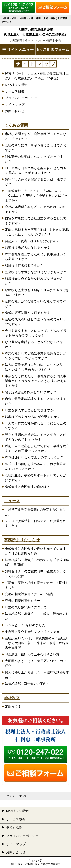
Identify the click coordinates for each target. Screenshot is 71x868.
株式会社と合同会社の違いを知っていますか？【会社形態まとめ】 (36, 551)
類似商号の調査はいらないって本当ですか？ (34, 159)
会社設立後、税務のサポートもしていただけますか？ (36, 478)
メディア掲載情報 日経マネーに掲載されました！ (36, 523)
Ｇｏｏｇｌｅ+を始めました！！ (28, 625)
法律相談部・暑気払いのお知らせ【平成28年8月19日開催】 (37, 562)
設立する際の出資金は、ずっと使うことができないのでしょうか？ (36, 437)
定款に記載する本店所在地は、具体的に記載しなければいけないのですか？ (37, 232)
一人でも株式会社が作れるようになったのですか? (36, 426)
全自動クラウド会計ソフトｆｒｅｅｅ (32, 632)
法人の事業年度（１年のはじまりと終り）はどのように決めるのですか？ (35, 367)
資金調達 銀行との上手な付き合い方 (32, 654)
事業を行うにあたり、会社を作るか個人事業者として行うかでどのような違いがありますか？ (36, 381)
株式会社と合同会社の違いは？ (27, 487)
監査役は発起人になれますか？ (28, 248)
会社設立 (12, 698)
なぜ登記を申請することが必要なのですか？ (34, 344)
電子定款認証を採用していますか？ (31, 392)
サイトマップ (15, 104)
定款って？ (13, 707)
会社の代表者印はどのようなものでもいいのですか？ (36, 322)
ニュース (12, 501)
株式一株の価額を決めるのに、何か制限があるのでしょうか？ (35, 466)
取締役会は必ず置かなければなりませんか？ (34, 281)
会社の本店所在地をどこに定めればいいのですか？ (36, 209)
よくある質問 (16, 125)
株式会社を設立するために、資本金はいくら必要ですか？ (36, 257)
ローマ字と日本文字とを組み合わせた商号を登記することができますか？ (36, 170)
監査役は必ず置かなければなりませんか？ (36, 272)
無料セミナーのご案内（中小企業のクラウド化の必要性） (36, 574)
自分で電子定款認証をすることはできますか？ (36, 401)
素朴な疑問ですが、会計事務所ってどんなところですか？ (36, 136)
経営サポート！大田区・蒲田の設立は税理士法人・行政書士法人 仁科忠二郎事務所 (37, 76)
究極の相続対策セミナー (23, 601)
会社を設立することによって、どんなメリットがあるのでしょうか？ (36, 333)
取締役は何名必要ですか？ (24, 265)
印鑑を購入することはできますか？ (31, 410)
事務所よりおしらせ (22, 540)
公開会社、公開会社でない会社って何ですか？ (35, 304)
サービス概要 (15, 91)
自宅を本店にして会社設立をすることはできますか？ (36, 221)
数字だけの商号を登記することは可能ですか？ (36, 182)
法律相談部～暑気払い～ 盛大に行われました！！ (37, 616)
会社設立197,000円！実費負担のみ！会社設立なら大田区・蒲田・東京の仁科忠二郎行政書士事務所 (37, 643)
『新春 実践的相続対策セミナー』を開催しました (37, 585)
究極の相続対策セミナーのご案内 (29, 594)
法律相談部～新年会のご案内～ (27, 684)
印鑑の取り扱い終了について (26, 607)
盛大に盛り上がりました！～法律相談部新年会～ (37, 675)
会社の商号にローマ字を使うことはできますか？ (36, 148)
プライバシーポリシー (21, 98)
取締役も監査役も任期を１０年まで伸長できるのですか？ (37, 292)
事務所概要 (14, 827)
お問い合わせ (15, 111)
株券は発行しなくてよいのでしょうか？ (34, 457)
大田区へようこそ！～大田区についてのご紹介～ (36, 663)
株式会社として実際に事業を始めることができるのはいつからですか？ (36, 356)
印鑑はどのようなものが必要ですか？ (33, 417)
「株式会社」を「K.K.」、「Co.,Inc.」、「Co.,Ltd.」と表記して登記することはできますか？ (36, 195)
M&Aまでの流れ (17, 85)
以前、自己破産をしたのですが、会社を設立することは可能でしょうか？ (37, 448)
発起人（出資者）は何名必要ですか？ (32, 241)
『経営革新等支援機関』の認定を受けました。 (35, 512)
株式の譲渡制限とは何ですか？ (27, 313)
